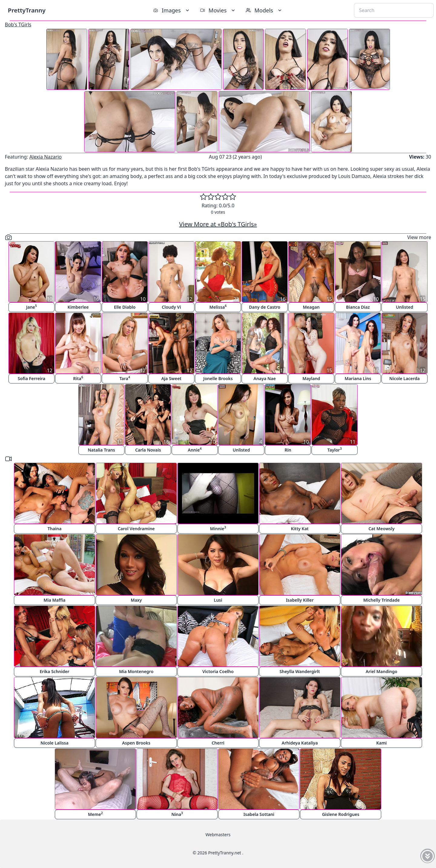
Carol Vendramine (136, 529)
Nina (177, 814)
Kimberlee (78, 307)
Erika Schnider (54, 671)
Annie (195, 450)
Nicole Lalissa (54, 743)
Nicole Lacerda (405, 378)
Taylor (334, 450)
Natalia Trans (101, 450)
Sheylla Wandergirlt (300, 671)
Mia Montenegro (136, 671)
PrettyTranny (27, 10)
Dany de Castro (264, 307)
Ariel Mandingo (381, 671)
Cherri (218, 743)
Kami (382, 743)
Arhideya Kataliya (300, 743)
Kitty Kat (300, 529)
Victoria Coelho (218, 671)
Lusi (218, 600)
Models (264, 10)
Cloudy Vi (171, 307)
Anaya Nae (265, 378)
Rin (288, 450)
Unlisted (405, 307)
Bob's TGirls (18, 25)
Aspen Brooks (136, 743)
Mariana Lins (358, 378)
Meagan (311, 307)
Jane (31, 307)
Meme (96, 814)
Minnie (218, 528)
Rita (78, 378)
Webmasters (218, 835)
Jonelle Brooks (218, 378)
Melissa (218, 307)
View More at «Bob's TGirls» (218, 224)
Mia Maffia (55, 600)
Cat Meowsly (381, 529)
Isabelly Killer (300, 600)
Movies (218, 10)
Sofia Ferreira (31, 378)
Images (172, 10)
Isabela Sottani (259, 814)
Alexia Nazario (46, 157)
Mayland (311, 378)
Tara (125, 378)
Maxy (136, 600)
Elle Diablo (125, 307)
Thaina (54, 529)
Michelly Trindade (382, 600)
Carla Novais (148, 450)
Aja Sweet (172, 378)
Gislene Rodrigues (340, 814)
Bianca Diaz (358, 307)
